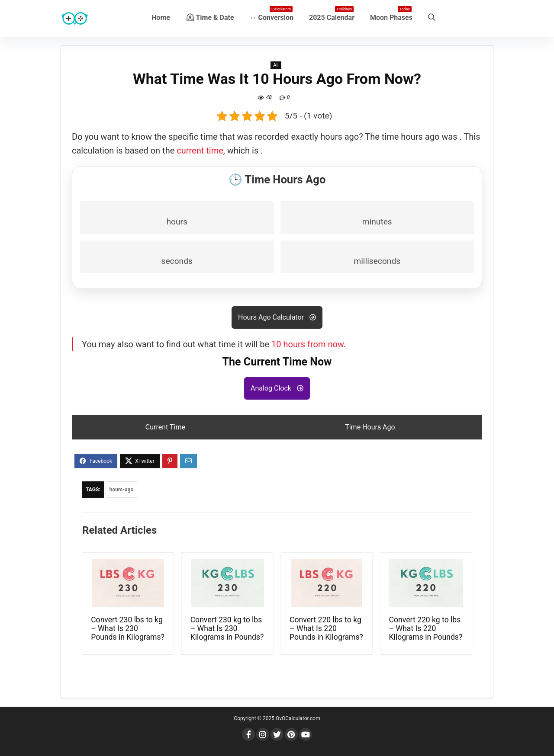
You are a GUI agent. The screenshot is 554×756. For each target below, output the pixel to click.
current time (200, 151)
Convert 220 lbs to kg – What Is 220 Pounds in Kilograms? (326, 628)
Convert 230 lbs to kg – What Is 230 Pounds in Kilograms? (128, 628)
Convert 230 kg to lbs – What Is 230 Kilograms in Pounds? (227, 628)
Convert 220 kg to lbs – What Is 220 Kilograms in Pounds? (426, 628)
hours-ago (122, 490)
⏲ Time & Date (210, 18)
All (276, 65)
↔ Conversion (272, 16)
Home (161, 18)
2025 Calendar (332, 16)
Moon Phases (391, 16)
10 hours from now (308, 344)
